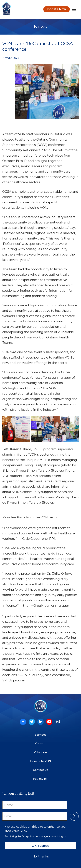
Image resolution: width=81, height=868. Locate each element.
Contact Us (41, 770)
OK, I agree (40, 846)
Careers (41, 743)
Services (40, 735)
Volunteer (41, 752)
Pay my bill (41, 779)
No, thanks (41, 856)
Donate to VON (41, 761)
